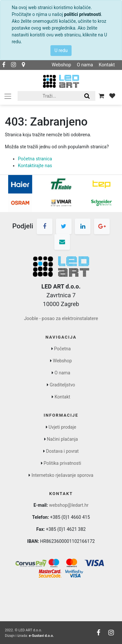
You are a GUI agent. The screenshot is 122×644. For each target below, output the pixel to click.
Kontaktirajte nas (35, 166)
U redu (61, 50)
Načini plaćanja (62, 439)
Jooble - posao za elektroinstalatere (61, 319)
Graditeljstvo (62, 385)
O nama (85, 65)
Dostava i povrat (62, 451)
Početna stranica (35, 159)
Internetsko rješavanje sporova (62, 475)
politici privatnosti (82, 14)
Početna (62, 349)
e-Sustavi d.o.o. (41, 636)
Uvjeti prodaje (62, 427)
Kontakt (107, 65)
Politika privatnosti (62, 463)
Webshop (61, 65)
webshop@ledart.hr (69, 505)
